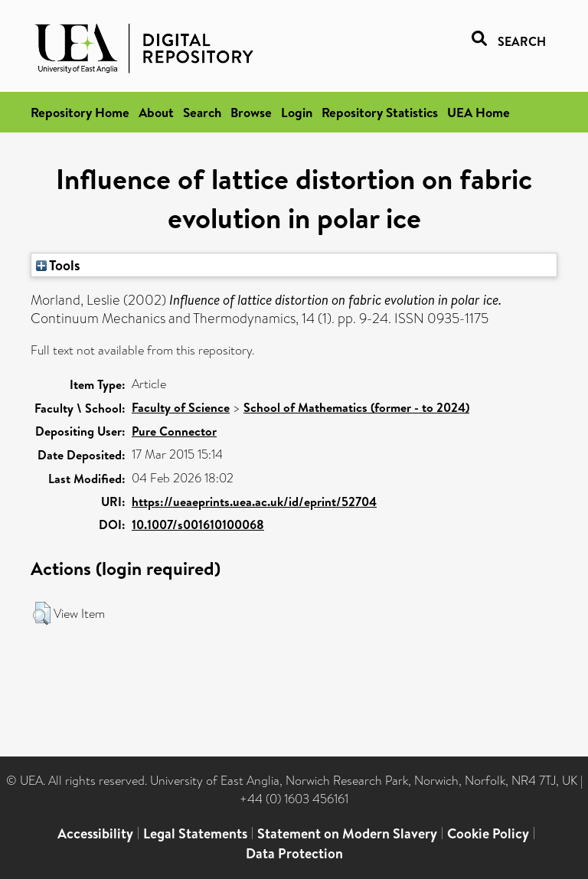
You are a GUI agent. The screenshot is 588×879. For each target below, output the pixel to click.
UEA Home (479, 112)
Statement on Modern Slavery (347, 833)
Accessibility (95, 833)
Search (202, 112)
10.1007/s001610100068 (198, 524)
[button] (42, 613)
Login (297, 112)
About (156, 112)
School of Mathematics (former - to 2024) (356, 407)
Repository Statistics (380, 112)
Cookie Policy (488, 833)
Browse (251, 112)
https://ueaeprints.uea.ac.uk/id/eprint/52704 (254, 502)
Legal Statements (195, 833)
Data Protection (294, 853)
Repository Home (80, 112)
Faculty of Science (181, 407)
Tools (58, 265)
